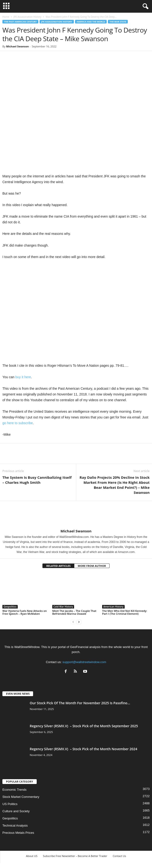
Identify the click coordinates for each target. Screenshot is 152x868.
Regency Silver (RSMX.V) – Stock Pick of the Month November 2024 (83, 749)
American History (113, 607)
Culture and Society (16, 811)
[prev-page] (73, 622)
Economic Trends (14, 790)
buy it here (23, 377)
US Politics (10, 804)
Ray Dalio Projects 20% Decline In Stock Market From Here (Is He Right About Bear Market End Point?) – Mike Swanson (115, 485)
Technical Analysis (15, 826)
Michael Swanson (17, 46)
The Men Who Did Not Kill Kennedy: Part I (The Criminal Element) (125, 612)
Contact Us (119, 856)
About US (32, 856)
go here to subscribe (18, 423)
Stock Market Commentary (21, 797)
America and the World (91, 22)
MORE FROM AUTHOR (92, 566)
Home (6, 17)
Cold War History (63, 607)
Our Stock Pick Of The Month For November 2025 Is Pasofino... (80, 703)
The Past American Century (20, 22)
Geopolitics (10, 607)
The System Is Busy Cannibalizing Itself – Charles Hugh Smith (37, 480)
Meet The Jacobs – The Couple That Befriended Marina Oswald (74, 612)
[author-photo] (76, 515)
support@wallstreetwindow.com (84, 662)
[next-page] (79, 622)
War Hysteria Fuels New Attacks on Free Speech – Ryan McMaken (25, 612)
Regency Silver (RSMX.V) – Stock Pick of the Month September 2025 (84, 726)
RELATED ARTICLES (58, 566)
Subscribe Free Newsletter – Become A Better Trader (75, 856)
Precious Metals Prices (18, 833)
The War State (118, 22)
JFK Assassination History (27, 17)
